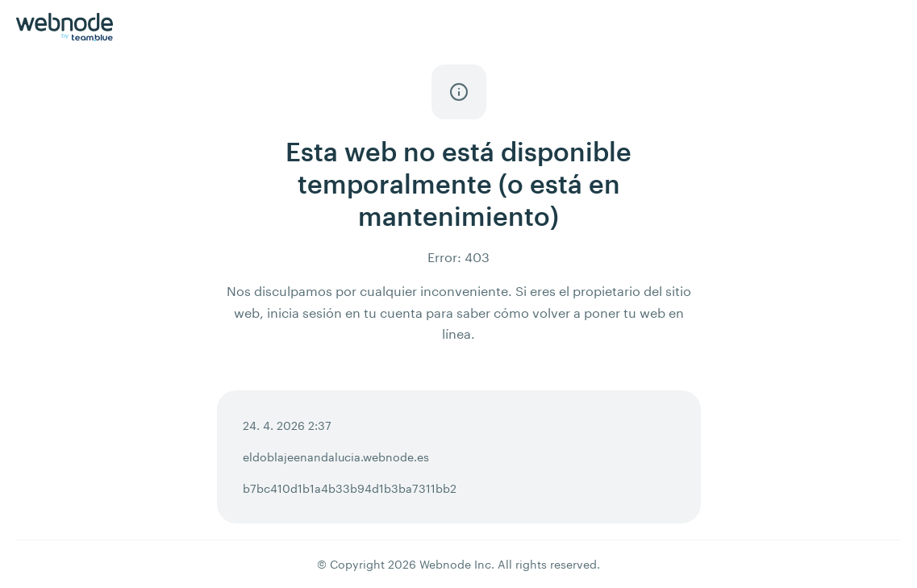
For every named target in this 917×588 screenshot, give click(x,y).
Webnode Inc (455, 564)
